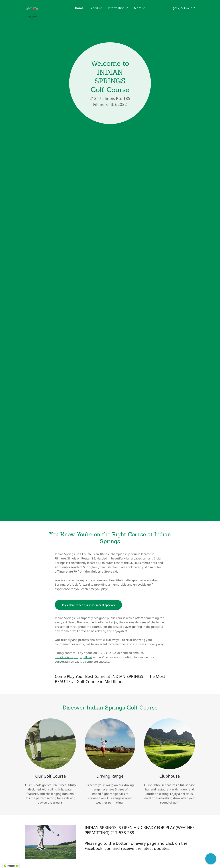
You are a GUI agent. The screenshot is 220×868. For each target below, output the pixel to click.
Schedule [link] (96, 8)
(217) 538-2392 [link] (184, 8)
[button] (118, 8)
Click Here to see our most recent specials (88, 605)
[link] (46, 6)
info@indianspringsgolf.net (74, 657)
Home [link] (79, 8)
